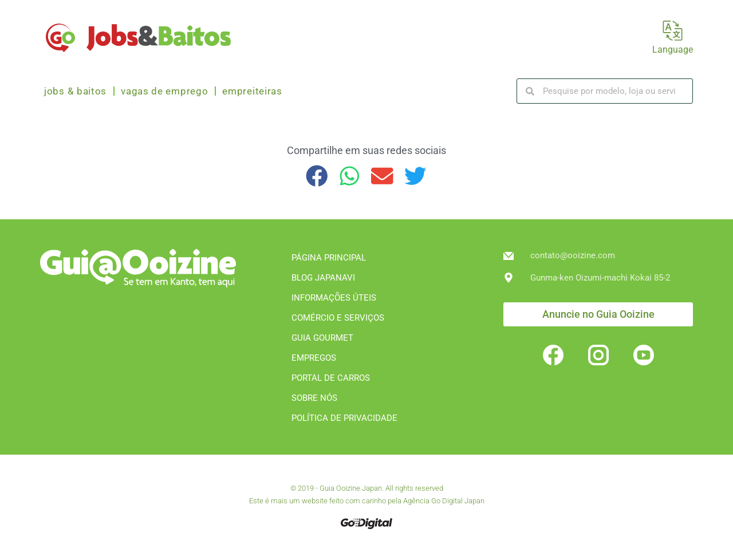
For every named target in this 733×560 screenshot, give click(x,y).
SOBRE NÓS (314, 398)
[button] (317, 176)
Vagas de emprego (164, 91)
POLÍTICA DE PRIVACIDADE (344, 418)
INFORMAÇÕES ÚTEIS (334, 298)
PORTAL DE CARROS (331, 378)
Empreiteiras (252, 91)
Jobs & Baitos (75, 91)
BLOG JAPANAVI (323, 278)
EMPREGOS (314, 358)
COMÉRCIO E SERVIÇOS (338, 318)
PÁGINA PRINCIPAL (329, 258)
